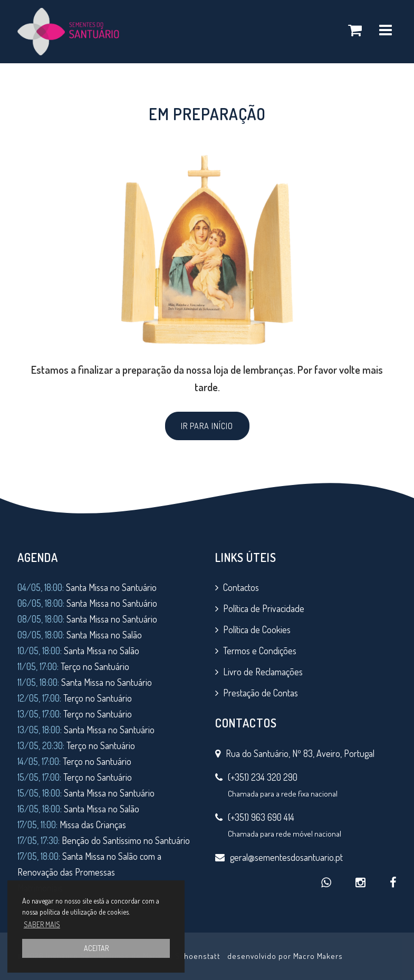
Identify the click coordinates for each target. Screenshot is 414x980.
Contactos (241, 587)
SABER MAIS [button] (42, 924)
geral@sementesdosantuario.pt (286, 857)
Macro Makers (318, 956)
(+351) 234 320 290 (263, 777)
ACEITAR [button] (96, 948)
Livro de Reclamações (263, 672)
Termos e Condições (260, 651)
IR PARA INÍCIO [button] (207, 426)
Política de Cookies (257, 629)
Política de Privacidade (264, 608)
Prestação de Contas (261, 693)
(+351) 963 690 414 (261, 817)
